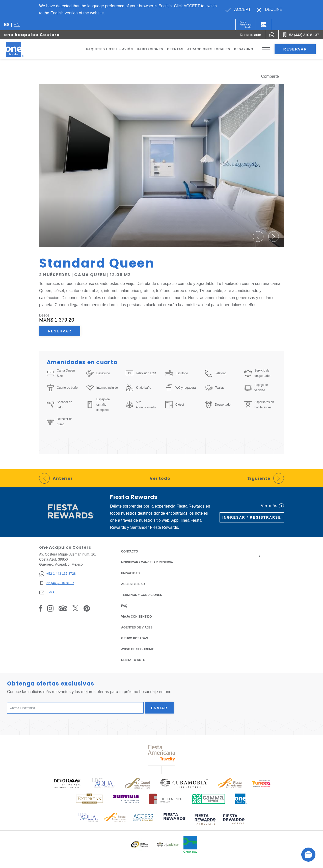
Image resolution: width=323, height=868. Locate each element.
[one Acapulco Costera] (21, 49)
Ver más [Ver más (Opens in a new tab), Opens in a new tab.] (272, 506)
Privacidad (130, 573)
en (17, 25)
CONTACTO (130, 551)
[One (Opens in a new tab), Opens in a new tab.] (246, 25)
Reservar (295, 49)
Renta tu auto (133, 660)
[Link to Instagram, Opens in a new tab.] (50, 608)
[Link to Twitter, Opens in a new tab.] (75, 608)
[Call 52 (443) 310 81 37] (301, 35)
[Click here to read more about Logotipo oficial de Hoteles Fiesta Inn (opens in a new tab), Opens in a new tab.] (165, 799)
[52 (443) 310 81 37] (57, 583)
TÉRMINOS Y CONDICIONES (142, 595)
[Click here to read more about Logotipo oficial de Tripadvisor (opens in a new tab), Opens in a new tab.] (168, 845)
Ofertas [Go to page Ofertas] (175, 49)
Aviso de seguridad (138, 649)
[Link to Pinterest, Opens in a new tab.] (87, 608)
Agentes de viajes (137, 627)
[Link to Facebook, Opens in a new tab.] (41, 608)
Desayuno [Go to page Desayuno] (244, 49)
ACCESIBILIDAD (133, 584)
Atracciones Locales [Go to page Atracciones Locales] (209, 49)
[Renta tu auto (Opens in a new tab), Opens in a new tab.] (250, 35)
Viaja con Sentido (137, 617)
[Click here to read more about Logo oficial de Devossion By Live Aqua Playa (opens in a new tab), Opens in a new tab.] (67, 783)
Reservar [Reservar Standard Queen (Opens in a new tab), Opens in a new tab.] (60, 331)
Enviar (159, 708)
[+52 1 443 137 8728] (57, 574)
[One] (263, 25)
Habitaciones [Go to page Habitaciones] (150, 49)
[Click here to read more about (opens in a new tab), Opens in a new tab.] (174, 820)
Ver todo (160, 478)
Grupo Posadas (135, 638)
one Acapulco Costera (32, 35)
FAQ (124, 606)
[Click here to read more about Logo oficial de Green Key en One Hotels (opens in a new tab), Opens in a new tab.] (190, 845)
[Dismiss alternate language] (270, 10)
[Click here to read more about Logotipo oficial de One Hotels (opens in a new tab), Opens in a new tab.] (241, 799)
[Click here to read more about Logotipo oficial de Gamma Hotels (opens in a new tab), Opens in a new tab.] (208, 799)
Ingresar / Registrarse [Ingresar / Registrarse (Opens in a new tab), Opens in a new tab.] (252, 517)
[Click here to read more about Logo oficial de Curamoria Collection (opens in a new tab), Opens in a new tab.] (184, 783)
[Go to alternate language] (238, 10)
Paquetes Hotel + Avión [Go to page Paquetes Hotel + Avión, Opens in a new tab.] (110, 49)
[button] (258, 236)
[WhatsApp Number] (272, 35)
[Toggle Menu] (266, 49)
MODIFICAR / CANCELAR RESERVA (147, 562)
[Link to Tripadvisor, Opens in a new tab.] (63, 608)
